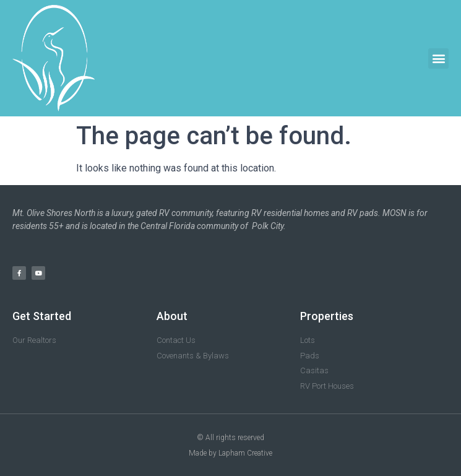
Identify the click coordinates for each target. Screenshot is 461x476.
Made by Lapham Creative (230, 453)
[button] (438, 58)
